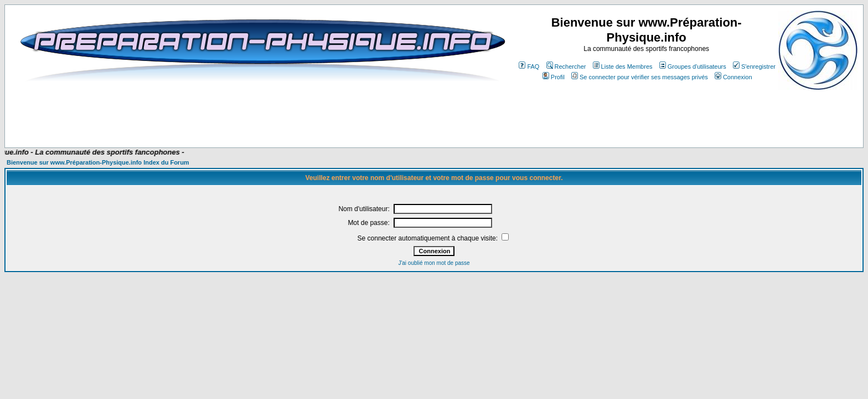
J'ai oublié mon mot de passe (434, 263)
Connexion (733, 77)
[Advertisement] (231, 115)
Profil (554, 77)
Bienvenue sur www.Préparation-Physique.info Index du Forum (98, 162)
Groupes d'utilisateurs (693, 66)
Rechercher (566, 66)
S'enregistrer (754, 66)
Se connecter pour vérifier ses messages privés (640, 77)
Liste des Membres (623, 66)
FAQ (529, 66)
